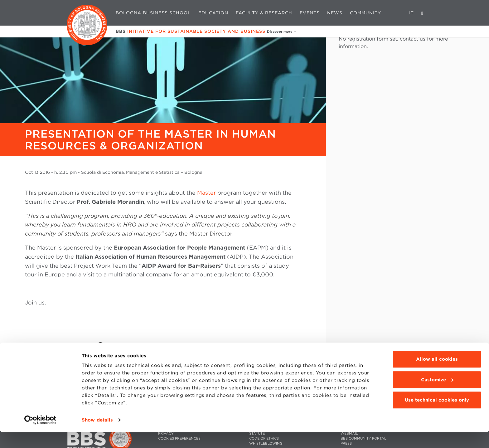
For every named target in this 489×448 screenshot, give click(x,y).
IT (412, 13)
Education (213, 13)
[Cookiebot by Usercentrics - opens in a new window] (40, 436)
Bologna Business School (153, 13)
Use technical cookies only (437, 416)
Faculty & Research (264, 13)
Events (310, 13)
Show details (97, 436)
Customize (437, 395)
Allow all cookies (437, 375)
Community (366, 13)
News (335, 13)
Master (206, 193)
